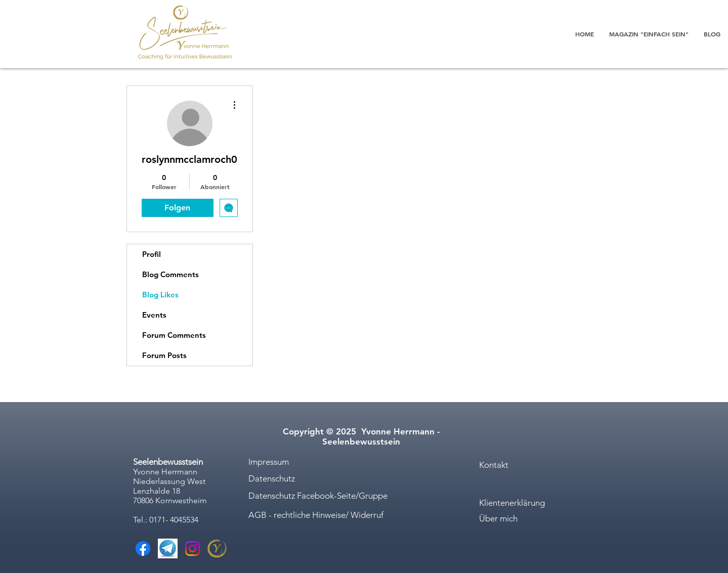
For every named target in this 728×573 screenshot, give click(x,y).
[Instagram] (192, 548)
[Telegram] (168, 548)
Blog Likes (160, 295)
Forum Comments (174, 335)
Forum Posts (164, 355)
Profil (152, 254)
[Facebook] (143, 548)
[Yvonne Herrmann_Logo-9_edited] (217, 548)
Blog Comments (170, 274)
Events (154, 315)
